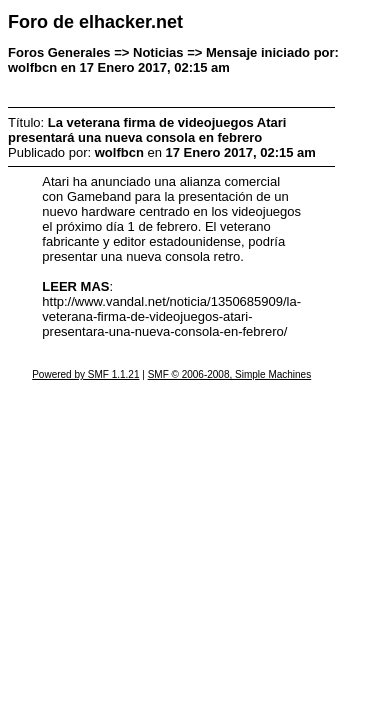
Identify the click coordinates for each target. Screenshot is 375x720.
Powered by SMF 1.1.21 (85, 374)
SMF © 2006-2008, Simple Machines (230, 374)
